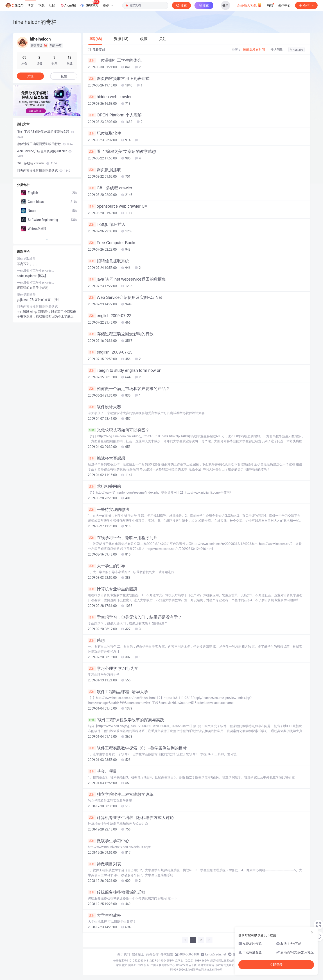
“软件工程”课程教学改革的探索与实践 (126, 720)
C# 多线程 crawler (110, 188)
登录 (226, 5)
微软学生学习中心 (109, 841)
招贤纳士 (138, 954)
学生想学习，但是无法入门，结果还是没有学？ (135, 617)
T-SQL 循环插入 (107, 225)
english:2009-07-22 (110, 316)
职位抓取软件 (105, 133)
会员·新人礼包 (249, 5)
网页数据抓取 (105, 170)
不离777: (23, 264)
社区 (52, 5)
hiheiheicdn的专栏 (35, 22)
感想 (96, 640)
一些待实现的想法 (109, 510)
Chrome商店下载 (186, 965)
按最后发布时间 (254, 50)
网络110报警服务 (139, 965)
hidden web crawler (110, 97)
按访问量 (277, 50)
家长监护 (122, 965)
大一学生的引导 (107, 566)
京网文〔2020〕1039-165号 (192, 961)
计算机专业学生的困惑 (113, 589)
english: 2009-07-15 (110, 352)
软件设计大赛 (105, 407)
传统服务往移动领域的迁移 (117, 892)
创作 (306, 5)
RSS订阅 (296, 50)
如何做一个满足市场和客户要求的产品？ (129, 389)
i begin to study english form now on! (125, 370)
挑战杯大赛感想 (107, 458)
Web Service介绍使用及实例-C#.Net (125, 297)
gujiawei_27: (26, 300)
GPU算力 (90, 4)
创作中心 (284, 5)
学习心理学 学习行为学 (113, 669)
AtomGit (68, 5)
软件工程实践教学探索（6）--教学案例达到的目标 (137, 748)
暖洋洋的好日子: (29, 288)
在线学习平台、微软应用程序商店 (123, 538)
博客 (31, 5)
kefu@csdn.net (216, 954)
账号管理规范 (206, 965)
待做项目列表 (105, 864)
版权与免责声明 (225, 965)
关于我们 (124, 954)
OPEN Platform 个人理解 (115, 115)
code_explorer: (27, 276)
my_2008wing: (27, 312)
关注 (30, 76)
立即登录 (276, 965)
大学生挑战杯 (105, 915)
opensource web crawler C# (117, 206)
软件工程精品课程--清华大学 (118, 692)
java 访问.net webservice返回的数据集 (127, 279)
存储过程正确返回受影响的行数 (121, 334)
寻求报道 (167, 954)
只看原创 (96, 50)
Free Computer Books (112, 243)
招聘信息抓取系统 (109, 261)
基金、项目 (103, 771)
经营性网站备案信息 (222, 961)
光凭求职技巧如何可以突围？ (119, 430)
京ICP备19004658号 (162, 961)
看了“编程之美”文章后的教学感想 (122, 152)
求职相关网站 (105, 486)
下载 (41, 5)
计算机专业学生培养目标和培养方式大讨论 (131, 818)
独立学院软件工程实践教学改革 (121, 794)
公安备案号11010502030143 (131, 961)
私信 (64, 76)
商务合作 (152, 954)
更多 (108, 5)
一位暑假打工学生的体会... (116, 60)
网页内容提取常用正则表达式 (119, 79)
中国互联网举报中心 (163, 965)
